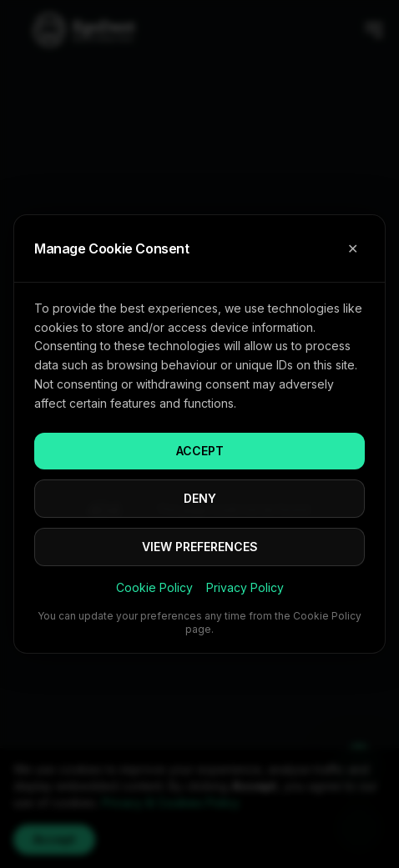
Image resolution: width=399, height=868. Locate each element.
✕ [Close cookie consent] (353, 248)
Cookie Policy (154, 587)
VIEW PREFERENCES (200, 547)
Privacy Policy (245, 587)
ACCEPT (200, 451)
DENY (200, 498)
